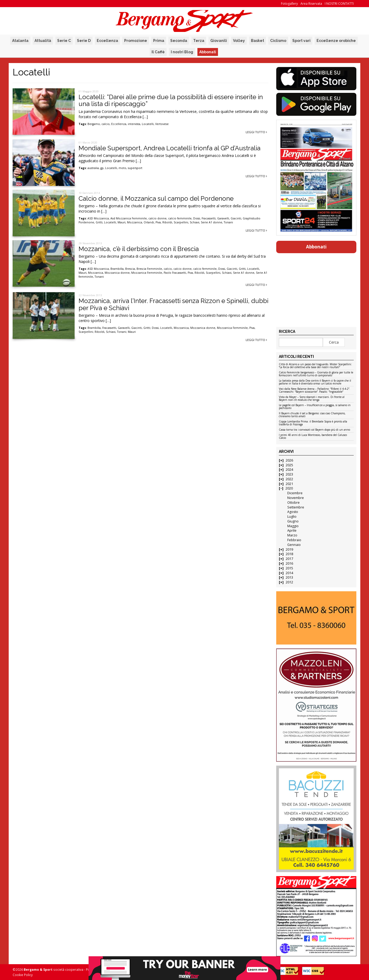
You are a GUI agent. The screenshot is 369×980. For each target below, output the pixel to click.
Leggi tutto (256, 132)
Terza (199, 41)
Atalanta (20, 41)
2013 (289, 577)
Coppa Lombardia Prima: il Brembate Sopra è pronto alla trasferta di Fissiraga (313, 423)
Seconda (179, 41)
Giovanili (219, 41)
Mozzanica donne (117, 273)
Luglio (292, 517)
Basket (258, 41)
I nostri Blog (182, 52)
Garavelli (223, 218)
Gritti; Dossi (151, 328)
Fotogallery (289, 4)
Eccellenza (107, 41)
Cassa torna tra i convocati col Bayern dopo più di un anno (314, 430)
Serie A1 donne (212, 222)
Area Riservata (311, 4)
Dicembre (295, 493)
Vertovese (162, 124)
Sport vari (301, 41)
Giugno (293, 521)
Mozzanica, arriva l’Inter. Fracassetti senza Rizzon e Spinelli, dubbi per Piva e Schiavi (173, 304)
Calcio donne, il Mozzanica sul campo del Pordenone (156, 198)
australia (93, 168)
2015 (289, 568)
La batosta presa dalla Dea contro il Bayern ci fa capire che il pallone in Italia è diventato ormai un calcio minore (315, 382)
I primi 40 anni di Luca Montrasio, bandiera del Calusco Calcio (313, 437)
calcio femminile (180, 218)
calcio (106, 124)
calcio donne (157, 218)
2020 (289, 488)
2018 (289, 554)
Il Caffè (158, 52)
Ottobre (293, 503)
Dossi (197, 218)
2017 (289, 559)
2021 (289, 484)
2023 (289, 474)
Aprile (292, 530)
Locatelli (148, 124)
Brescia (130, 269)
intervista (134, 124)
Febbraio (294, 540)
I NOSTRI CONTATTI (339, 4)
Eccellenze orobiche (336, 41)
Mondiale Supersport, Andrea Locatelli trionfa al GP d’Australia (169, 148)
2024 (289, 470)
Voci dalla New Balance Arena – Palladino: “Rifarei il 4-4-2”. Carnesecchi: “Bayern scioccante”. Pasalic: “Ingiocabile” (314, 390)
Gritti (99, 222)
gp (102, 168)
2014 (289, 573)
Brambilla (117, 269)
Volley (239, 41)
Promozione (136, 41)
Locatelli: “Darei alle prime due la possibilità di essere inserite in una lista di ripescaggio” (171, 100)
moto (122, 168)
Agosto (293, 512)
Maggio (293, 526)
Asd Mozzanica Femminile (129, 218)
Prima (159, 41)
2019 (289, 549)
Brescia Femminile (149, 269)
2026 (289, 460)
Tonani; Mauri (126, 332)
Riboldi (167, 222)
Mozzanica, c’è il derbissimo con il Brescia (139, 249)
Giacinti (236, 218)
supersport (135, 168)
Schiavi (195, 222)
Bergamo (94, 124)
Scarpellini (181, 222)
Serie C (64, 41)
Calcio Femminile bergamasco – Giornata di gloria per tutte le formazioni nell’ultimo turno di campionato (316, 374)
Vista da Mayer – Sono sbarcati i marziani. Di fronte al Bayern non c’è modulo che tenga (312, 399)
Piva (158, 222)
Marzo (292, 535)
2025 (289, 465)
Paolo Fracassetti (175, 273)
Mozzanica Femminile (147, 273)
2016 (289, 563)
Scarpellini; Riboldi (91, 332)
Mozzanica (135, 222)
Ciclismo (278, 41)
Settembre (296, 507)
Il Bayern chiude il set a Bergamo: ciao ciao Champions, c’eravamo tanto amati (312, 415)
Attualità (43, 41)
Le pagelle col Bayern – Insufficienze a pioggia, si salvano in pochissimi (315, 407)
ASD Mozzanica (98, 218)
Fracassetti (209, 218)
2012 (289, 582)
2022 (289, 479)
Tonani (228, 222)
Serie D (84, 41)
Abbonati (208, 52)
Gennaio (294, 545)
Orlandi (149, 222)
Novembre (296, 498)
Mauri (122, 222)
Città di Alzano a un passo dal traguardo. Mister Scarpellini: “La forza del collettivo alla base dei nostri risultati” (315, 366)
